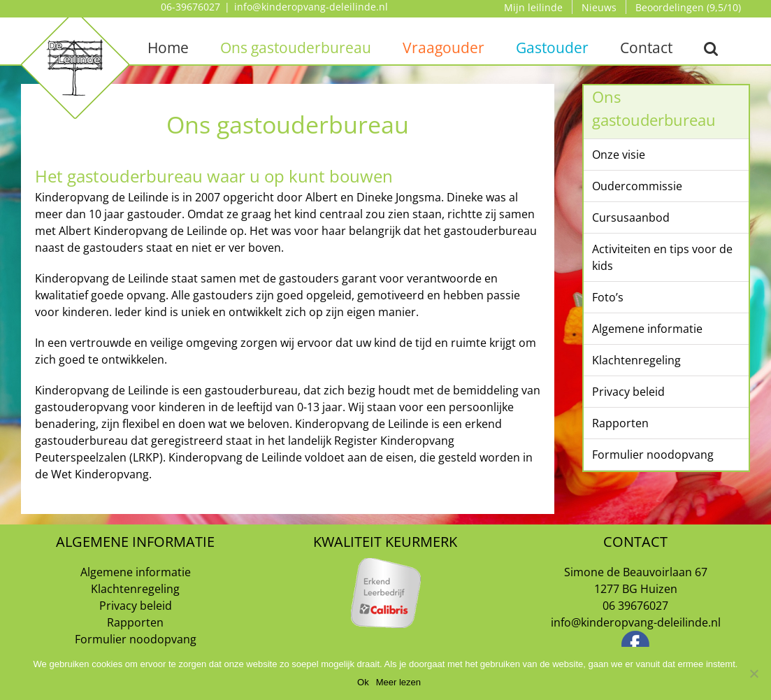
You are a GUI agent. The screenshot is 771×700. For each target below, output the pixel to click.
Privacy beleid (628, 392)
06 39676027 (635, 606)
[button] (711, 48)
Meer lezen (398, 682)
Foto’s (608, 297)
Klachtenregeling (636, 360)
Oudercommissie (637, 186)
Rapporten (620, 423)
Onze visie (619, 155)
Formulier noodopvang (653, 455)
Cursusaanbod (631, 217)
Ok (363, 682)
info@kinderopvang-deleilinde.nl (311, 7)
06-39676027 (190, 7)
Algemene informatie (647, 329)
